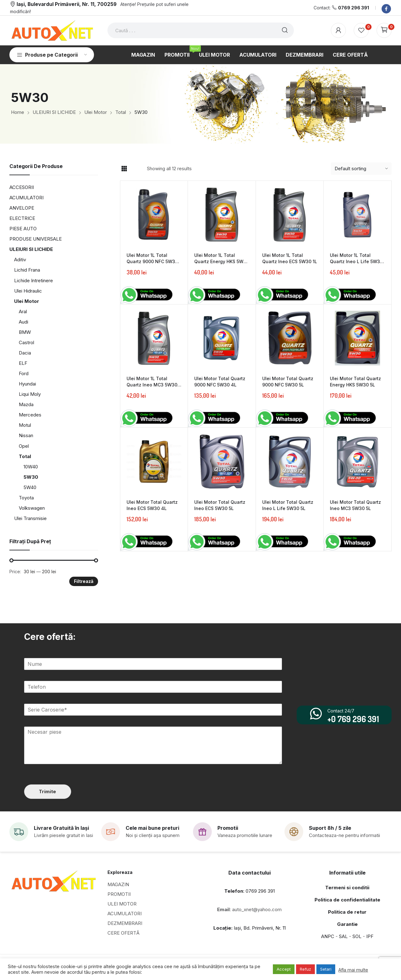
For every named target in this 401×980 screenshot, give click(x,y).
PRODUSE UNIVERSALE (36, 239)
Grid (124, 169)
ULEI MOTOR (122, 903)
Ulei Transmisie (30, 518)
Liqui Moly (30, 394)
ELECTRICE (22, 218)
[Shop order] (361, 169)
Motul (25, 425)
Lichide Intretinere (34, 281)
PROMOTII (119, 894)
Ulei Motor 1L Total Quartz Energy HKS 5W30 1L (222, 261)
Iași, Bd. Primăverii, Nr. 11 (250, 928)
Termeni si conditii (347, 887)
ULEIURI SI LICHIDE (31, 249)
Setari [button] (326, 969)
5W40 (30, 487)
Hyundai (27, 384)
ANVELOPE (22, 208)
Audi (23, 322)
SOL (357, 936)
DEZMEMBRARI (125, 923)
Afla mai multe (353, 970)
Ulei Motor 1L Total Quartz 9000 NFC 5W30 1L (152, 261)
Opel (24, 446)
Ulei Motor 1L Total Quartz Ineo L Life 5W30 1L (356, 261)
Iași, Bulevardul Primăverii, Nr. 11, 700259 (67, 4)
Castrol (26, 342)
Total (25, 456)
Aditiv (20, 260)
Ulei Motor (27, 301)
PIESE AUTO (23, 229)
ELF (23, 363)
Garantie (347, 924)
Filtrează (84, 581)
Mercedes (30, 415)
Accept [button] (284, 969)
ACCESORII (22, 187)
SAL (343, 936)
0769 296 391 (354, 8)
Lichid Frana (27, 270)
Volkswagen (32, 508)
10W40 (31, 467)
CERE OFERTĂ (123, 933)
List (135, 169)
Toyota (26, 498)
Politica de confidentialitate (347, 899)
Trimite (47, 791)
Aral (23, 311)
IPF (370, 936)
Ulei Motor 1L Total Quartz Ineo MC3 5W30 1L (152, 385)
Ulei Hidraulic (28, 291)
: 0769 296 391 (250, 891)
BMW (25, 332)
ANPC (328, 936)
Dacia (25, 353)
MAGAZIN (118, 884)
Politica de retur (347, 912)
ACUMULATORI (26, 198)
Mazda (26, 404)
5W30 (31, 477)
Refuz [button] (305, 969)
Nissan (26, 435)
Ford (24, 373)
